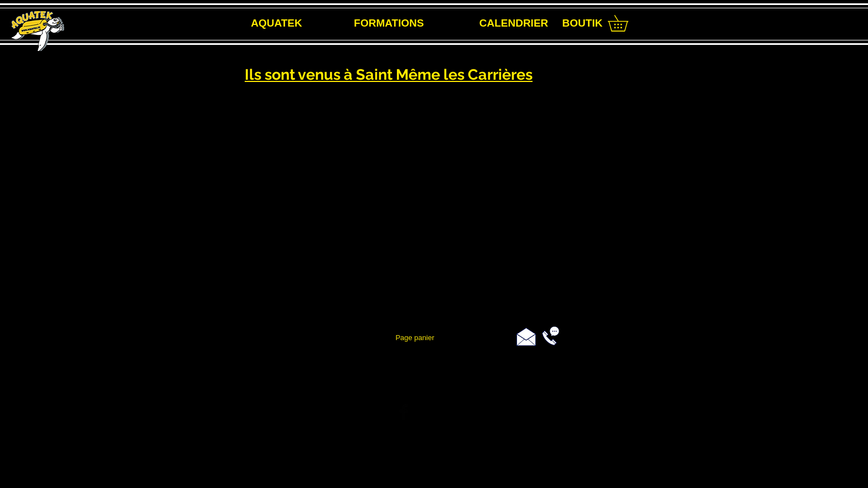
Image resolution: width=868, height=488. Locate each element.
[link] (626, 23)
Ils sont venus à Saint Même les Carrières (389, 75)
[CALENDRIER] (514, 23)
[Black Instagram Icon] (462, 412)
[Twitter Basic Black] (433, 412)
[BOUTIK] (582, 23)
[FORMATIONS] (389, 23)
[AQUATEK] (277, 23)
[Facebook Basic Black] (404, 412)
